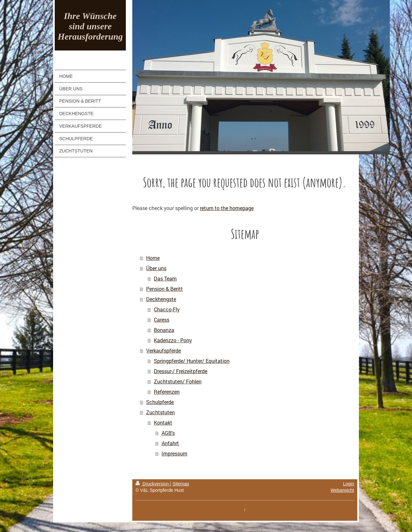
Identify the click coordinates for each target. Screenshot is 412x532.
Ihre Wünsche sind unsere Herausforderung (90, 26)
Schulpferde (160, 402)
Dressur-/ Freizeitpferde (181, 371)
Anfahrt (170, 443)
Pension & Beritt (164, 289)
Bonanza (164, 330)
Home (153, 258)
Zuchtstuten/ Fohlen (178, 381)
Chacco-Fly (167, 309)
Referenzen (167, 392)
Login (349, 484)
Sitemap (181, 484)
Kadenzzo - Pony (173, 340)
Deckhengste (161, 299)
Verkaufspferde (164, 350)
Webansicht (342, 490)
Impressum (174, 453)
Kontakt (163, 422)
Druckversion (153, 484)
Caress (162, 320)
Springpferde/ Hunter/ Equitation (192, 361)
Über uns (156, 268)
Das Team (165, 278)
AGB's (168, 433)
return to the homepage (227, 208)
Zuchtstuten (160, 412)
